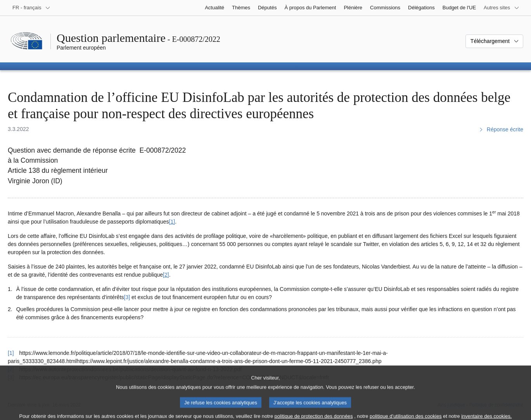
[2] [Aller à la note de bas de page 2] (166, 275)
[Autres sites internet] (502, 8)
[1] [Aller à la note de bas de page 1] (172, 222)
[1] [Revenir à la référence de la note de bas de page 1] (11, 353)
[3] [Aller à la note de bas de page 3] (127, 297)
